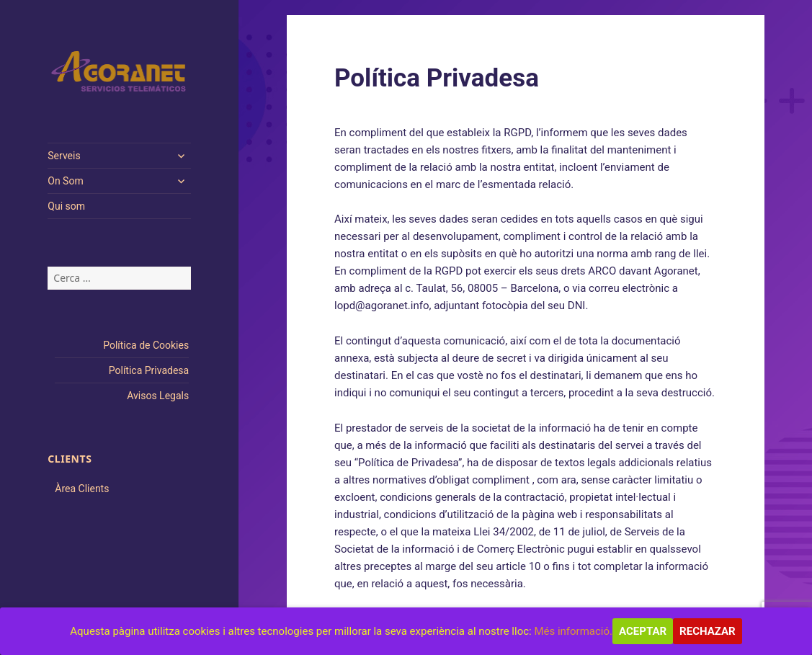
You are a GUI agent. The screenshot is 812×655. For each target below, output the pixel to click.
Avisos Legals (158, 396)
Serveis (64, 156)
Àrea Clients (82, 489)
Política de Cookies (146, 345)
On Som (65, 181)
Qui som (66, 206)
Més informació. (573, 631)
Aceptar (643, 631)
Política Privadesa (149, 370)
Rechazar (708, 631)
